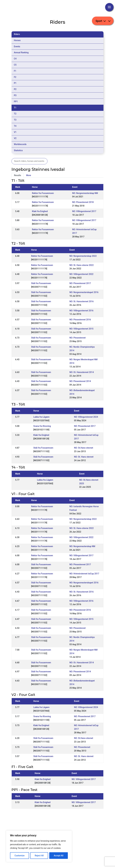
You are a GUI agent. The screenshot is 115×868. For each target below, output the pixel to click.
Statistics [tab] (18, 150)
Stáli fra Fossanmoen (41, 283)
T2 (15, 114)
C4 (15, 59)
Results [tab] (18, 175)
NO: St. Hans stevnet (84, 457)
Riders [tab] (17, 34)
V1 (15, 132)
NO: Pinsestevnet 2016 (80, 320)
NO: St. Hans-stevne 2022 (82, 265)
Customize (20, 856)
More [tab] (29, 175)
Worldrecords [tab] (20, 144)
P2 (15, 89)
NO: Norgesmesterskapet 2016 (84, 292)
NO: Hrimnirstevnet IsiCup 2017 (84, 574)
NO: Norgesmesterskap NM (85, 193)
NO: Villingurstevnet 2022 (81, 274)
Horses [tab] (17, 40)
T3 (15, 120)
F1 (15, 71)
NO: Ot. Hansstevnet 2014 (82, 372)
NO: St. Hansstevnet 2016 (82, 301)
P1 (15, 83)
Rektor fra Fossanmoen (43, 193)
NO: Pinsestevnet (78, 338)
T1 (15, 108)
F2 (15, 77)
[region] (39, 846)
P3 (15, 95)
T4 (15, 126)
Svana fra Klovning (42, 426)
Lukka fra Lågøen (41, 417)
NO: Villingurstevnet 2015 (81, 329)
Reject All (39, 856)
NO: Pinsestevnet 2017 (80, 283)
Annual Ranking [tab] (21, 52)
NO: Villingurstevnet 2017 (84, 211)
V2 (15, 138)
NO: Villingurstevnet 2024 (86, 417)
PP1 (16, 102)
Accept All (59, 856)
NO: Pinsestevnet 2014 (80, 381)
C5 (15, 65)
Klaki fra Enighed (40, 211)
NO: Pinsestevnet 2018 (83, 202)
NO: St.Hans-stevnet (83, 448)
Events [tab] (17, 46)
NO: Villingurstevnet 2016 (81, 311)
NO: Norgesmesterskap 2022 (83, 256)
